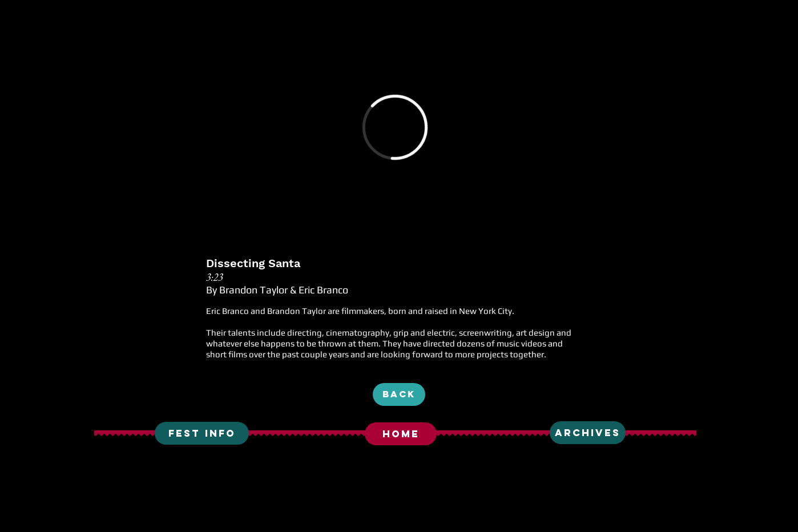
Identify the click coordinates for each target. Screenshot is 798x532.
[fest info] (202, 433)
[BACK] (399, 394)
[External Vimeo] (395, 127)
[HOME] (401, 434)
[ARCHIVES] (588, 433)
